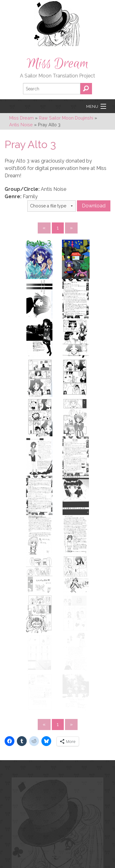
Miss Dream (58, 64)
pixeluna (61, 850)
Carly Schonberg (44, 857)
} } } (52, 206)
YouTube (52, 805)
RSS (66, 805)
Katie (15, 864)
